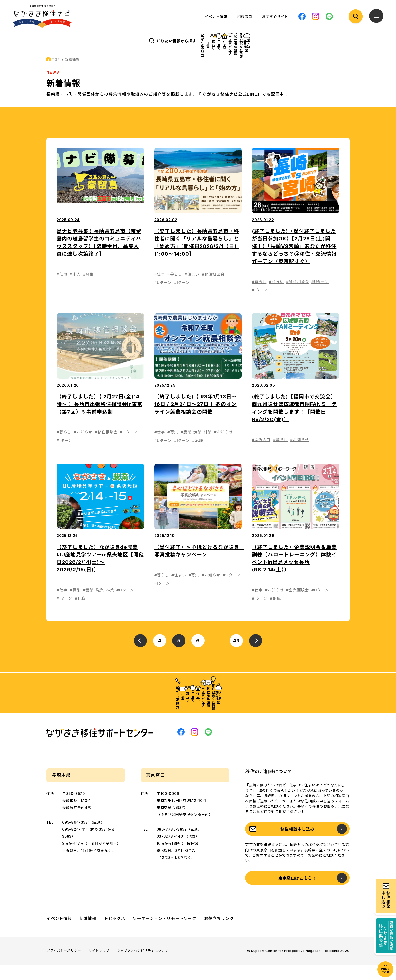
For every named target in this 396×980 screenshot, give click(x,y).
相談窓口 (245, 17)
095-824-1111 (75, 844)
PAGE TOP (385, 971)
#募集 (88, 289)
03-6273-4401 (171, 851)
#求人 (75, 289)
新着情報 (88, 933)
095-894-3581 (76, 837)
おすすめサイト (275, 17)
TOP (56, 74)
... (217, 656)
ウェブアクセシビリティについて (142, 966)
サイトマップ (99, 966)
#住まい (192, 289)
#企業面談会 (298, 605)
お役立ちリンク (219, 933)
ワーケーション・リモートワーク (165, 933)
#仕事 (62, 289)
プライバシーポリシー (64, 966)
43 (236, 656)
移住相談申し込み (297, 844)
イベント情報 (216, 17)
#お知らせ (83, 447)
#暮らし (175, 289)
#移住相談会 (213, 289)
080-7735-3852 (172, 844)
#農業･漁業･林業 (196, 447)
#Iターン (182, 297)
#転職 (197, 455)
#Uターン (163, 297)
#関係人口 (261, 455)
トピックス (115, 933)
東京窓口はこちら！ (297, 893)
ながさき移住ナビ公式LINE (230, 109)
